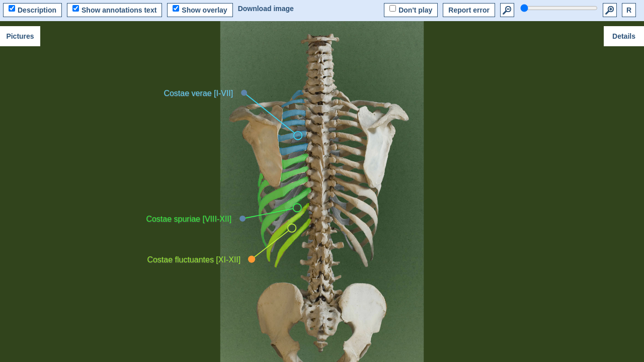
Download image (266, 9)
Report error (469, 10)
